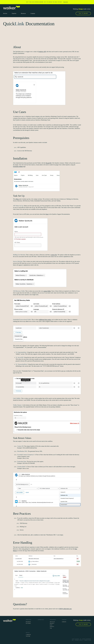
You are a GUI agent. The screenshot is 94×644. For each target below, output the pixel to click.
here (47, 214)
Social (28, 633)
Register (66, 2)
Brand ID (49, 163)
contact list (54, 255)
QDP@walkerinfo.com (65, 609)
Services (28, 620)
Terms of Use (88, 640)
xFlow (17, 199)
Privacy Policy (79, 640)
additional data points (45, 320)
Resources (53, 620)
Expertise (41, 620)
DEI (73, 640)
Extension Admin (18, 167)
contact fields (47, 291)
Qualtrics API (42, 52)
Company (64, 620)
